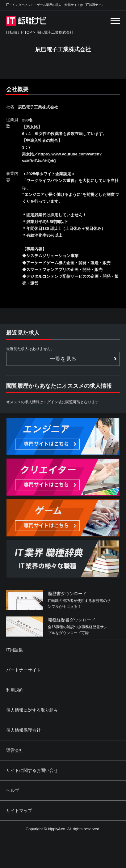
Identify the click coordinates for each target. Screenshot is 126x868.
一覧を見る (63, 359)
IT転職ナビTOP (19, 32)
